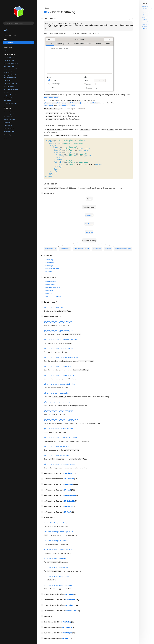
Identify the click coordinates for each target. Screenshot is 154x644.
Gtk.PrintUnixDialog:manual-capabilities (58, 550)
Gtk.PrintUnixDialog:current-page (56, 523)
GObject (49, 272)
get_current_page (9, 60)
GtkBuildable (50, 285)
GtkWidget (49, 266)
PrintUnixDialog (9, 43)
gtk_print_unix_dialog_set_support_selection (60, 464)
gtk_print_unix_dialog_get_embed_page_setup (61, 340)
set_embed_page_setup (11, 89)
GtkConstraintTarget (53, 287)
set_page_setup (9, 98)
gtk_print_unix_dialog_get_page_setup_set (59, 375)
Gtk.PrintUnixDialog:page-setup (55, 558)
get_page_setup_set (10, 75)
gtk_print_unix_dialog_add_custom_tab (58, 322)
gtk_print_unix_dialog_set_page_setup (58, 446)
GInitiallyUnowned (52, 269)
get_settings (8, 81)
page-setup (8, 122)
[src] (131, 18)
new (5, 50)
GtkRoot (49, 293)
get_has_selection (9, 66)
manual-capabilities (10, 120)
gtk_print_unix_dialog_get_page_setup (58, 366)
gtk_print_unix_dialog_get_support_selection (60, 402)
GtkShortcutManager (53, 296)
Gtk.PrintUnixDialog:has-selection (56, 541)
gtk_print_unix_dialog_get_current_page (59, 331)
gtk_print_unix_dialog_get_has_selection (59, 349)
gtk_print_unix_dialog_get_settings (57, 393)
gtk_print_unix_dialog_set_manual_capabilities (61, 438)
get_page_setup (9, 72)
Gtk (6, 30)
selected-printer (9, 128)
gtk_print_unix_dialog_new (54, 307)
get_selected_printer (10, 78)
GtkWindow (50, 263)
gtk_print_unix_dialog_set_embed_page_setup (61, 420)
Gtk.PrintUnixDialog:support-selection (58, 585)
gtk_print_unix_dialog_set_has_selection (59, 429)
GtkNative (49, 290)
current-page (8, 111)
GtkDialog (49, 260)
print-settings (8, 125)
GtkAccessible (51, 282)
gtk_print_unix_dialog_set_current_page (58, 411)
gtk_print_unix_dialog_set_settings (56, 455)
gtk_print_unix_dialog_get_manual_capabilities (61, 357)
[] (42, 18)
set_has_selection (9, 92)
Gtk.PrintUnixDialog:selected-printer (57, 576)
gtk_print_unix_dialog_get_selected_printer (60, 384)
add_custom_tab (9, 58)
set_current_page (9, 86)
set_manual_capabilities (11, 95)
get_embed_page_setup (11, 63)
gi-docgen (8, 137)
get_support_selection (11, 83)
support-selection (9, 131)
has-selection (8, 117)
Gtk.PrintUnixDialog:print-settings (56, 567)
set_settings (8, 101)
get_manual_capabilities (11, 69)
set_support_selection (10, 104)
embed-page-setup (10, 114)
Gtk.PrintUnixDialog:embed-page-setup (58, 532)
